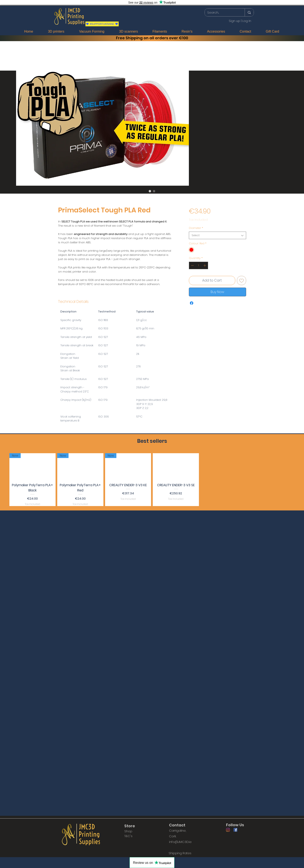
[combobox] (217, 235)
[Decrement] (192, 265)
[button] (243, 8)
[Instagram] (228, 830)
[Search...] (222, 12)
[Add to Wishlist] (242, 280)
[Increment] (205, 265)
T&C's (128, 836)
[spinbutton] (199, 265)
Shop (128, 831)
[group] (152, 480)
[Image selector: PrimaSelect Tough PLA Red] (150, 191)
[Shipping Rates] (180, 853)
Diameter (196, 228)
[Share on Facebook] (192, 303)
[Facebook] (235, 830)
